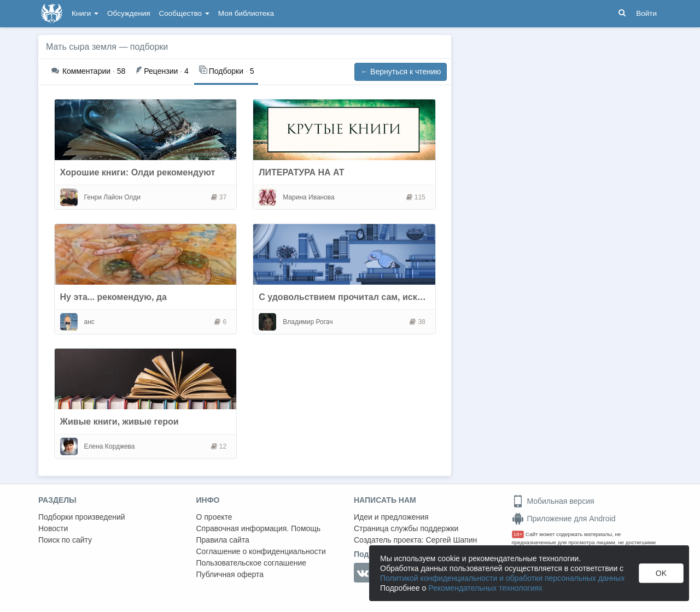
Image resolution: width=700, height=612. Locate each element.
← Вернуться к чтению (401, 72)
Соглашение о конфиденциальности (261, 551)
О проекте (214, 517)
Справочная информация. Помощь (259, 528)
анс (89, 322)
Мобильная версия (553, 501)
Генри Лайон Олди (113, 197)
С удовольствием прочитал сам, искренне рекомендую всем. (392, 297)
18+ (518, 534)
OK (661, 573)
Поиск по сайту (65, 540)
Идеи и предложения (391, 517)
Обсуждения (129, 13)
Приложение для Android (564, 519)
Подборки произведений (82, 517)
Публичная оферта (230, 574)
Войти (646, 13)
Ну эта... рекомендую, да (113, 297)
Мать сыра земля (81, 47)
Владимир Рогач (308, 322)
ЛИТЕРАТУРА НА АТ (301, 172)
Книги (85, 13)
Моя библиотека (246, 13)
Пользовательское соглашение (252, 563)
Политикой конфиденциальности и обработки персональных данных (502, 578)
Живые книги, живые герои (119, 422)
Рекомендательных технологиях (485, 588)
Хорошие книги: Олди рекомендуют (138, 172)
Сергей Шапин (451, 540)
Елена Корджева (110, 446)
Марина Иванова (309, 197)
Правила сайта (223, 540)
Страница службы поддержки (406, 528)
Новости (53, 528)
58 (88, 71)
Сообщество (184, 13)
